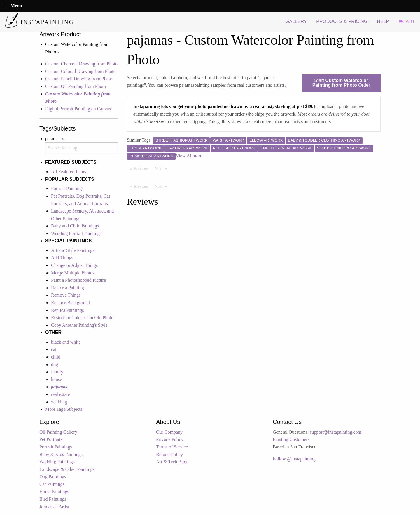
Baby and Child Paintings (75, 226)
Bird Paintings (53, 499)
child (56, 357)
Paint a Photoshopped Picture (78, 280)
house (56, 379)
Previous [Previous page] (143, 168)
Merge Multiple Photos (73, 273)
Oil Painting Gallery (58, 432)
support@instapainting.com (336, 432)
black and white (66, 342)
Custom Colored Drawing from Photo (80, 71)
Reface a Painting (68, 288)
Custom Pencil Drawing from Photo (79, 79)
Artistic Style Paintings (73, 250)
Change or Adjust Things (74, 265)
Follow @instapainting (294, 459)
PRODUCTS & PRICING (342, 21)
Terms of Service (172, 447)
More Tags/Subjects (64, 409)
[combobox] (82, 148)
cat (54, 349)
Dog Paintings (53, 477)
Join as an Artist (54, 507)
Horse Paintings (54, 491)
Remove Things (66, 295)
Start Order (341, 83)
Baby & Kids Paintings (61, 454)
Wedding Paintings (57, 462)
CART (407, 22)
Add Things (62, 258)
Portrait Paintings (67, 188)
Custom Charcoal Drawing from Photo (81, 64)
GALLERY (296, 21)
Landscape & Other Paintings (67, 469)
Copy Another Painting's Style (79, 325)
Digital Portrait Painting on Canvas (78, 109)
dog (55, 364)
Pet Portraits (51, 439)
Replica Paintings (67, 310)
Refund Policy (169, 454)
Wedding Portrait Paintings (76, 233)
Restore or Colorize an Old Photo (82, 317)
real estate (60, 394)
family (57, 372)
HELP (383, 21)
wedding (59, 402)
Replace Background (71, 303)
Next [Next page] (162, 168)
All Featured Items (69, 172)
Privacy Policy (170, 439)
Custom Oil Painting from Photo (76, 86)
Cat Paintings (52, 484)
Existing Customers (291, 439)
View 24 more (189, 156)
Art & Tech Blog (172, 462)
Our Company (169, 432)
